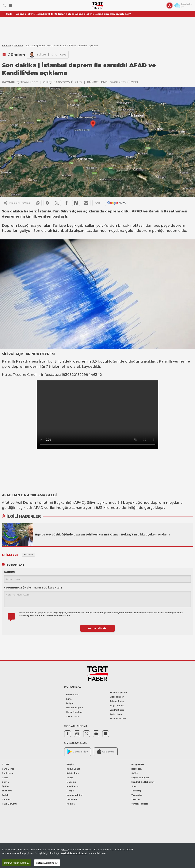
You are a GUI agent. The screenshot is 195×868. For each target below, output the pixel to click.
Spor (134, 786)
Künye (69, 699)
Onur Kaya (59, 54)
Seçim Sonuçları (140, 778)
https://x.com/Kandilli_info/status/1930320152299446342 (52, 375)
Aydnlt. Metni (117, 714)
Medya (70, 791)
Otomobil (72, 799)
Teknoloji (136, 791)
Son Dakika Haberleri (143, 782)
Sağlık (135, 773)
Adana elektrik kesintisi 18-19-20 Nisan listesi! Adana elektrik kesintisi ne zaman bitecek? (73, 14)
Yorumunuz (33, 587)
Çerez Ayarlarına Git (47, 863)
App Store (106, 752)
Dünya (5, 782)
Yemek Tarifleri (140, 804)
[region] (97, 856)
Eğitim (5, 786)
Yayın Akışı (137, 795)
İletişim (70, 703)
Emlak (5, 795)
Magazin (71, 782)
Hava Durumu (9, 804)
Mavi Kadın (72, 786)
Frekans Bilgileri (75, 708)
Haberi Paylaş (17, 203)
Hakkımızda (72, 695)
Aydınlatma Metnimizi (74, 853)
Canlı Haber (8, 773)
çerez (64, 849)
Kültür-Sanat (73, 769)
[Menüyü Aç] (10, 6)
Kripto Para (73, 773)
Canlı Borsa (8, 769)
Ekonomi (7, 791)
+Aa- (98, 203)
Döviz (5, 778)
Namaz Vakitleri (75, 795)
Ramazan (136, 769)
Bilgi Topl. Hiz (117, 706)
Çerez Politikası (74, 712)
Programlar (138, 765)
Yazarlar (136, 799)
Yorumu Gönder (98, 628)
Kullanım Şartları (118, 693)
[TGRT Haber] (97, 6)
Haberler (7, 46)
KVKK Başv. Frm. (118, 719)
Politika (71, 804)
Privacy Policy (117, 701)
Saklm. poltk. (73, 716)
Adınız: (9, 572)
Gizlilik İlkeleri (117, 697)
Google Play (78, 752)
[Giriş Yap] (170, 6)
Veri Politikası (117, 710)
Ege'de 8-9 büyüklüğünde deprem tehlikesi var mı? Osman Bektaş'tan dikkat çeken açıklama (103, 535)
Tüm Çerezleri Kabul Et (17, 863)
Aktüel (5, 765)
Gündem (18, 46)
